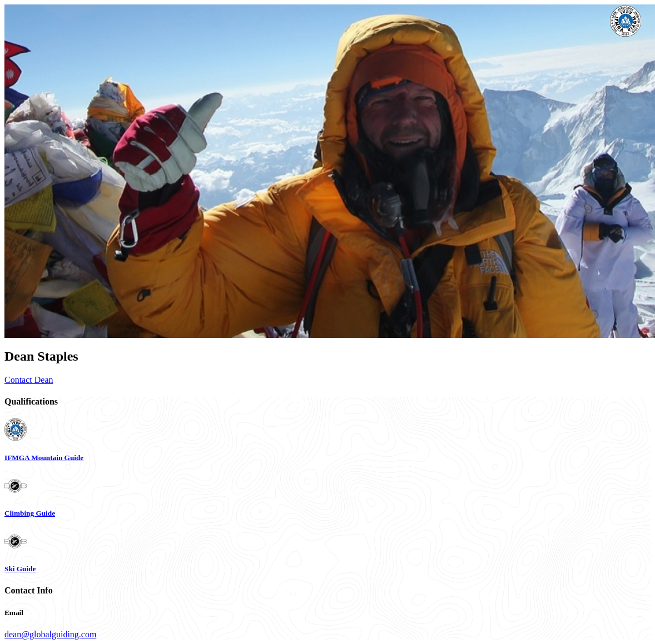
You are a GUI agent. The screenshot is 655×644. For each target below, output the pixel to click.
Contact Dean (29, 380)
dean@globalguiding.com (50, 634)
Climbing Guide (30, 513)
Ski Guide (20, 569)
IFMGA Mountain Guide (44, 458)
